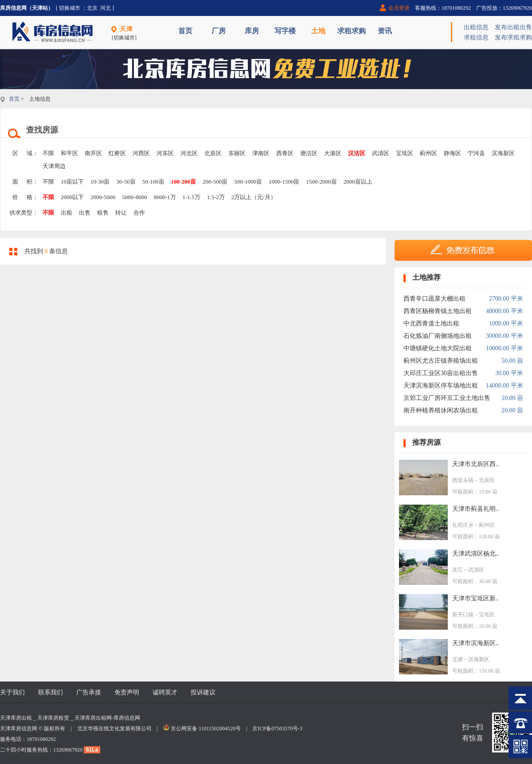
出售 (85, 213)
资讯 (385, 31)
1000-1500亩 (284, 182)
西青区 (285, 153)
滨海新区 (503, 153)
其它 (458, 570)
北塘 (458, 659)
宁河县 (476, 153)
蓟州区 (428, 153)
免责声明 (127, 692)
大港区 (333, 153)
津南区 (261, 153)
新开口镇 (463, 615)
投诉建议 (203, 692)
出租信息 (476, 27)
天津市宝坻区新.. (475, 598)
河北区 (189, 153)
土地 (318, 31)
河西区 (141, 153)
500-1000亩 (248, 182)
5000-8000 (134, 197)
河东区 (165, 153)
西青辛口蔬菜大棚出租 (434, 299)
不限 (48, 153)
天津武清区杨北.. (475, 554)
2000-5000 (103, 197)
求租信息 (476, 37)
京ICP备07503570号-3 (277, 729)
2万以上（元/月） (254, 197)
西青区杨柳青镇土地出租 (438, 311)
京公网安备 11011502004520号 (206, 729)
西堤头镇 (463, 480)
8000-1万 (165, 197)
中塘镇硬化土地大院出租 (438, 348)
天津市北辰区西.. (475, 464)
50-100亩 (153, 182)
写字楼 (285, 31)
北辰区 (213, 153)
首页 (185, 31)
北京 (92, 8)
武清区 (381, 153)
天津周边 (54, 166)
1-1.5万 (192, 197)
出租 (66, 213)
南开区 (93, 153)
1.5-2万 (216, 197)
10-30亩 (100, 182)
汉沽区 (357, 153)
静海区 (452, 153)
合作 (139, 213)
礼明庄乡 (463, 525)
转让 (121, 213)
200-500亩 (215, 182)
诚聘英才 (165, 692)
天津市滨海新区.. (475, 643)
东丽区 (237, 153)
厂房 (219, 31)
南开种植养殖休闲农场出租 (441, 410)
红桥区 (117, 153)
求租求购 (352, 31)
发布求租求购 (513, 37)
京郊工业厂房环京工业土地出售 (447, 398)
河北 (106, 8)
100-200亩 (184, 182)
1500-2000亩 (321, 182)
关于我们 (12, 692)
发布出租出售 (513, 27)
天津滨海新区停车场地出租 (441, 386)
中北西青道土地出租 (431, 323)
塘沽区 (309, 153)
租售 (103, 213)
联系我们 (51, 692)
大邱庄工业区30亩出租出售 (441, 373)
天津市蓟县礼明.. (475, 509)
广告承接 (89, 692)
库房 (252, 31)
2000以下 (72, 197)
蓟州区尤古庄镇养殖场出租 (441, 361)
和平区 (69, 153)
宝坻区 (405, 153)
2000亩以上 (358, 182)
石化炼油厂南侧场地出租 (438, 336)
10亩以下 (72, 182)
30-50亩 (126, 182)
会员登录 (399, 8)
